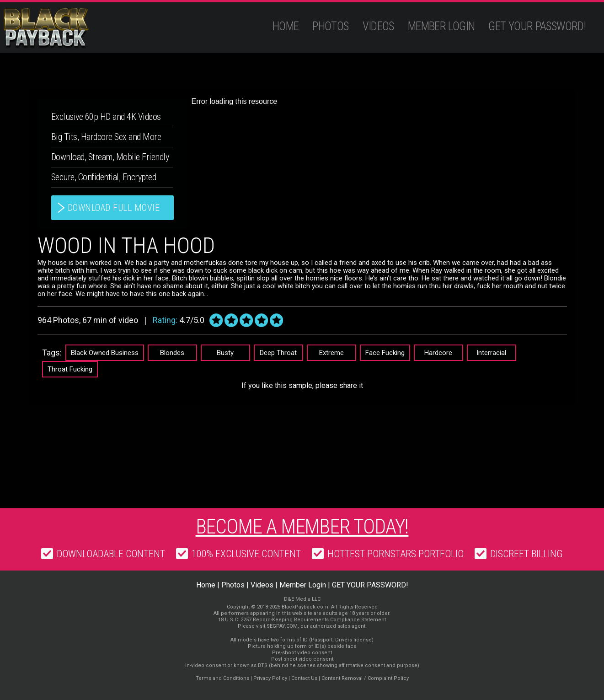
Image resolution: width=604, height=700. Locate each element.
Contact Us (304, 678)
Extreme (331, 353)
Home (286, 26)
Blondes (172, 353)
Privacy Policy (270, 678)
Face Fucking (385, 353)
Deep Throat (278, 353)
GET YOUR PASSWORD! (537, 26)
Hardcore (438, 353)
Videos (378, 26)
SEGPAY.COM (282, 626)
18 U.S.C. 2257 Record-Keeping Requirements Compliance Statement (302, 620)
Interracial (491, 353)
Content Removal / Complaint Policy (365, 678)
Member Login (441, 26)
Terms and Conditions (222, 678)
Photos (330, 26)
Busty (225, 353)
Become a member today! (302, 527)
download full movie (114, 208)
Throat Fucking (70, 369)
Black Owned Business (105, 353)
